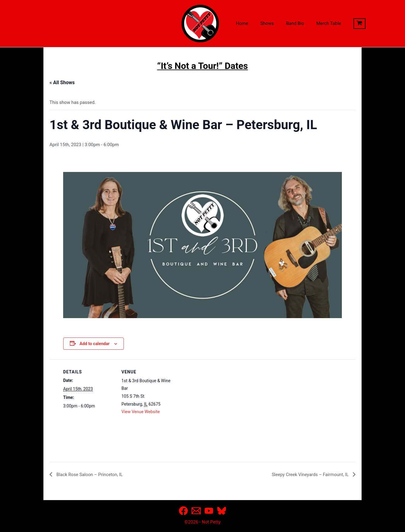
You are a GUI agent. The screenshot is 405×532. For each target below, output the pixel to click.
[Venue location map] (212, 402)
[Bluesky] (222, 511)
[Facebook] (183, 511)
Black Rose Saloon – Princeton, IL (92, 474)
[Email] (196, 511)
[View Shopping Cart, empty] (347, 24)
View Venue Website (141, 412)
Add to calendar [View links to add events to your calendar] (95, 344)
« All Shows (62, 82)
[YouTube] (209, 511)
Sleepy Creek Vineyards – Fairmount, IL (307, 474)
